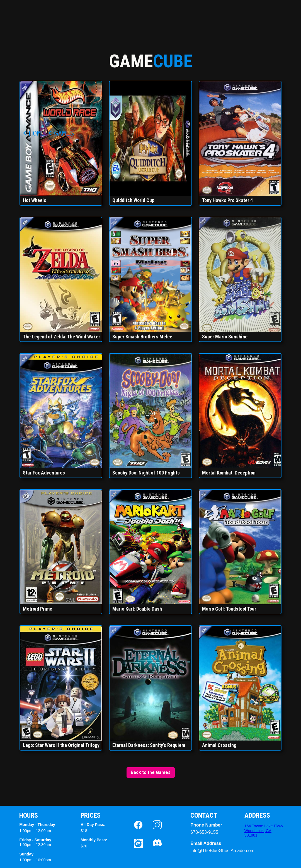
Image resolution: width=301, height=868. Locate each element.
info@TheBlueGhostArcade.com (207, 851)
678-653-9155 (204, 832)
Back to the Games (151, 772)
